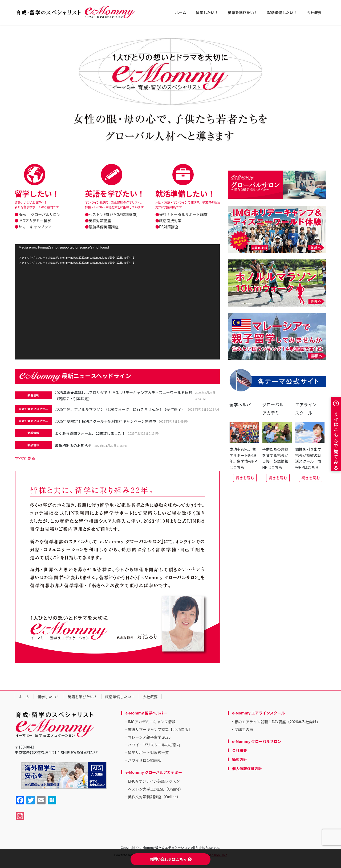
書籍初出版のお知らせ (73, 445)
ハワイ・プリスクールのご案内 (154, 745)
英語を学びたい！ (83, 697)
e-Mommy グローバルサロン (257, 741)
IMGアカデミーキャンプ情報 (152, 722)
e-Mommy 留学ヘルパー (146, 713)
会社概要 (150, 697)
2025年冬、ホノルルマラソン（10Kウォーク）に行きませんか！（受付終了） (120, 409)
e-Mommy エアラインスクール (258, 713)
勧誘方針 (239, 759)
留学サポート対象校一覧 (148, 753)
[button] (26, 88)
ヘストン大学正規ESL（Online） (155, 789)
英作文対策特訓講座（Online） (154, 797)
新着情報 (33, 395)
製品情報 (33, 445)
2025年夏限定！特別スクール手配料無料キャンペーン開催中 (105, 421)
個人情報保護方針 (247, 768)
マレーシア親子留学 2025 (149, 737)
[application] (117, 302)
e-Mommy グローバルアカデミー (154, 772)
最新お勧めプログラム (33, 409)
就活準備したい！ (120, 697)
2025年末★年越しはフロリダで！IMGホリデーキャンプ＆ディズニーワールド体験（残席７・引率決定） (123, 396)
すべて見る (25, 458)
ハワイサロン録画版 (145, 760)
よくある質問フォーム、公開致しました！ (90, 433)
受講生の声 (244, 729)
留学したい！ (49, 697)
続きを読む (245, 478)
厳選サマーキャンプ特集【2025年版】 (160, 729)
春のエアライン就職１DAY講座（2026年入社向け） (277, 722)
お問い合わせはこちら (170, 859)
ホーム (24, 697)
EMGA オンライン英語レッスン (154, 781)
